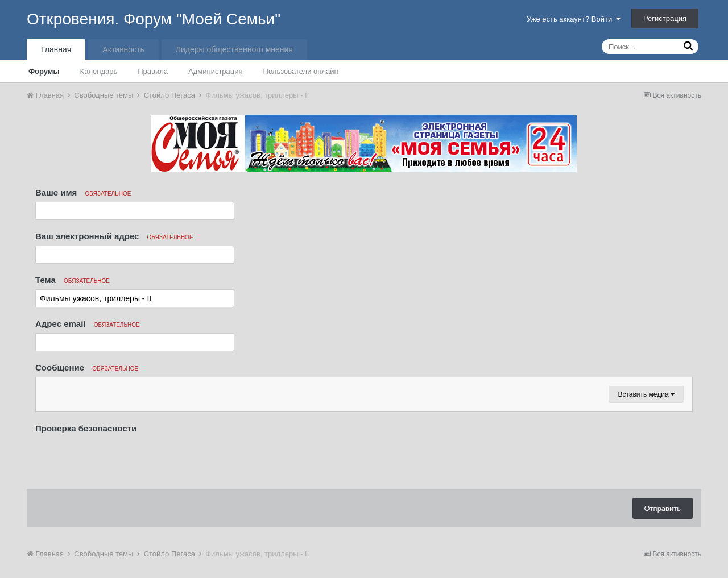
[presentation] (122, 459)
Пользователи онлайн (301, 71)
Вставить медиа (646, 394)
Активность (123, 49)
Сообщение (87, 367)
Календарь (99, 71)
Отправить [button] (663, 508)
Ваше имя (83, 192)
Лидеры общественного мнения (234, 49)
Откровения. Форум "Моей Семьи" (154, 19)
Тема (73, 280)
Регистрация (665, 18)
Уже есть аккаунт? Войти (574, 19)
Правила (153, 71)
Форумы (44, 71)
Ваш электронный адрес (114, 236)
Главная (56, 49)
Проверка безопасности (86, 428)
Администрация (216, 71)
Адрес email (88, 324)
